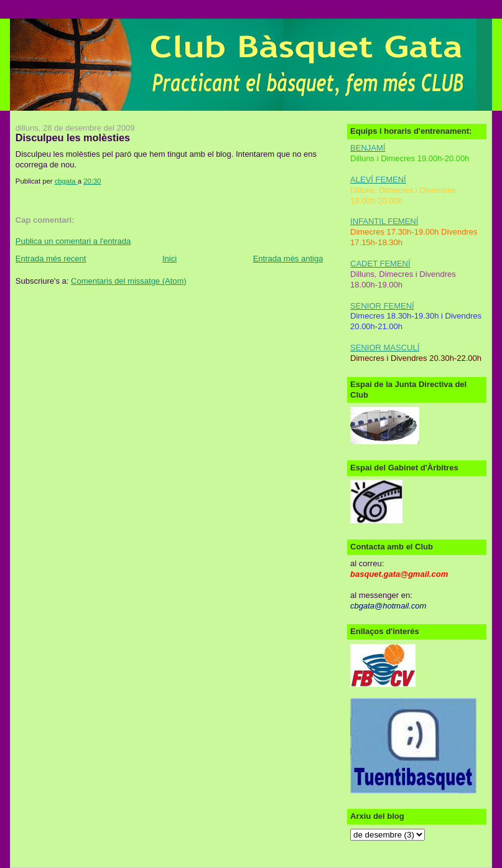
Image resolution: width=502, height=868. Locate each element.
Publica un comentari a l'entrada (73, 241)
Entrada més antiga (288, 259)
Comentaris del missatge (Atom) (129, 281)
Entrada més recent (51, 259)
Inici (170, 259)
